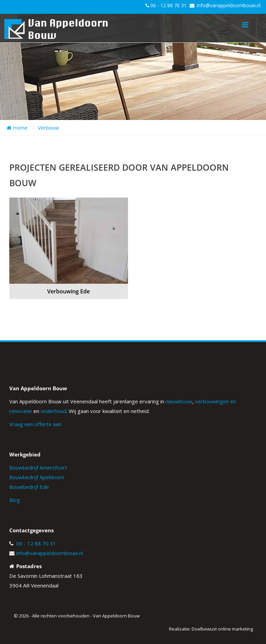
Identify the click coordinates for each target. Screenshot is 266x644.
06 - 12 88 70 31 (168, 5)
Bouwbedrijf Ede (29, 487)
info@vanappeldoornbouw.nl (229, 5)
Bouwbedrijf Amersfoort (38, 467)
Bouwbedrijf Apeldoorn (37, 477)
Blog (15, 500)
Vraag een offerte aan (35, 424)
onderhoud (54, 411)
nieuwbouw (179, 401)
